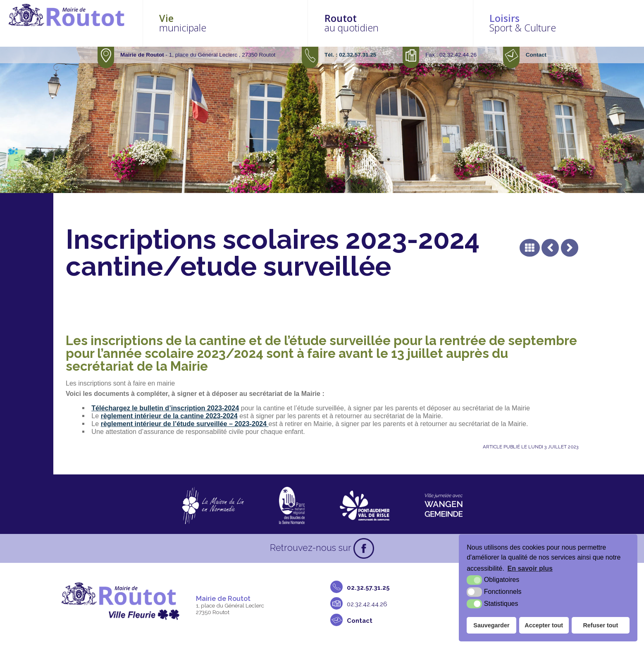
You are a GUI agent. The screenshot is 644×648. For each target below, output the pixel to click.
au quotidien (415, 23)
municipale (267, 23)
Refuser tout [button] (600, 625)
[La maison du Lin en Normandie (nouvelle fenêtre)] (213, 505)
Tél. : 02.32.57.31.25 (350, 55)
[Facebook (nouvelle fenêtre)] (364, 548)
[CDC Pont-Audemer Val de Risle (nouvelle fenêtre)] (365, 505)
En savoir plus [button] (530, 568)
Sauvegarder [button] (491, 625)
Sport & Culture (564, 23)
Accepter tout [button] (544, 625)
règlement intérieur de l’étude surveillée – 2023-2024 (185, 424)
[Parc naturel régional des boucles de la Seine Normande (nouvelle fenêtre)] (292, 505)
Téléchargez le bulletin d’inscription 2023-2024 (165, 408)
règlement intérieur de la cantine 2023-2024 (169, 416)
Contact (536, 55)
